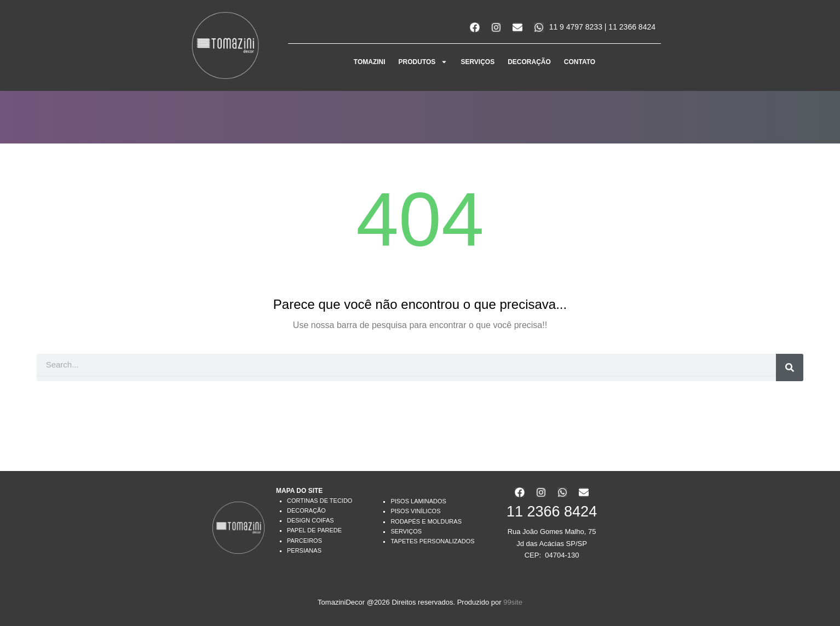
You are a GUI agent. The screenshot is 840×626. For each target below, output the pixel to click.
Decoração (306, 510)
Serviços (406, 531)
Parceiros (304, 541)
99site (513, 602)
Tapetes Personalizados (432, 541)
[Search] (790, 367)
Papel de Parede (314, 530)
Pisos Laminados (418, 501)
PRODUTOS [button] (423, 62)
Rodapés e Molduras (426, 521)
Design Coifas (310, 520)
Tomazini (370, 62)
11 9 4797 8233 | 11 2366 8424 (602, 27)
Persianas (304, 550)
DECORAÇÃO (529, 62)
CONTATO (580, 62)
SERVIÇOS (477, 62)
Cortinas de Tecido (320, 501)
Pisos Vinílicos (415, 511)
